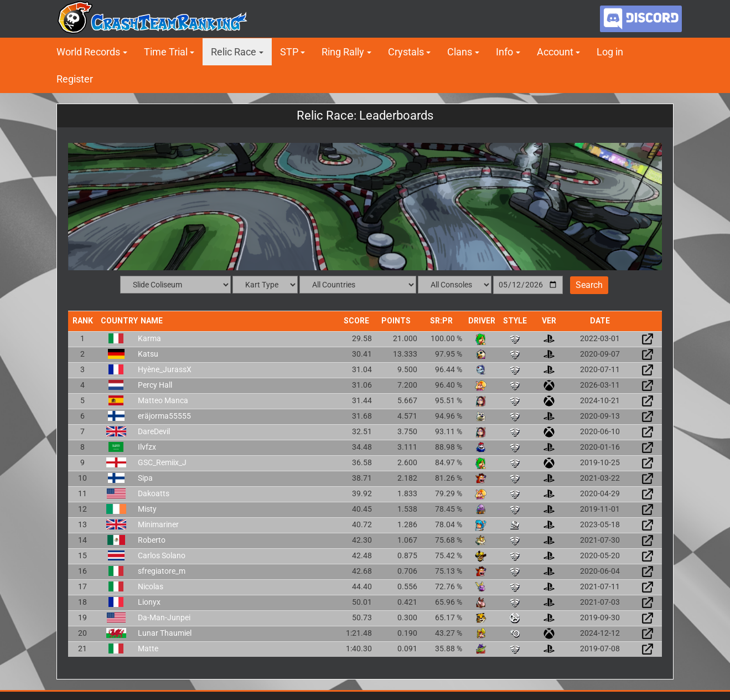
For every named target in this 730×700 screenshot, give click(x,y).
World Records (88, 52)
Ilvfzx (147, 447)
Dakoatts (154, 493)
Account (555, 52)
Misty (147, 509)
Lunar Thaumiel (165, 633)
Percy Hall (155, 385)
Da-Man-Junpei (164, 617)
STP (289, 52)
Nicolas (151, 586)
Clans (460, 52)
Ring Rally (343, 52)
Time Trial (166, 52)
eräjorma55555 (164, 416)
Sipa (145, 478)
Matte (148, 648)
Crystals (406, 52)
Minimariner (158, 524)
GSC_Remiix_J (162, 462)
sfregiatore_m (162, 571)
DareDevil (154, 431)
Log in (610, 52)
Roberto (152, 540)
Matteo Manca (163, 400)
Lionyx (149, 602)
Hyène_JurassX (165, 369)
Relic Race (234, 52)
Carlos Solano (162, 555)
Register (75, 79)
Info (504, 52)
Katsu (148, 354)
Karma (149, 338)
